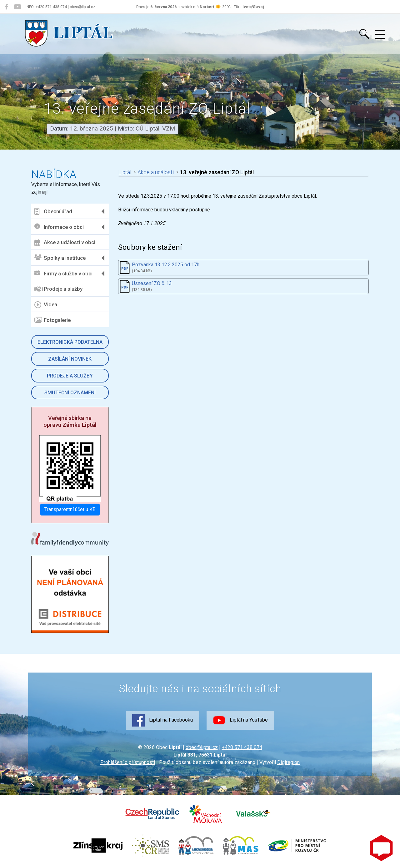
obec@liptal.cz (202, 747)
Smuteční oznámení (70, 393)
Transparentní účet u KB (70, 509)
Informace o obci (59, 227)
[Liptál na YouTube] (17, 7)
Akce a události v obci (65, 243)
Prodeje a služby (58, 289)
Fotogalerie (52, 320)
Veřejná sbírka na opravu (70, 421)
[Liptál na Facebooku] (6, 7)
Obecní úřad (53, 211)
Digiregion (288, 762)
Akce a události (156, 172)
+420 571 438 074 (242, 747)
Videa (46, 305)
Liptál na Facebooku (162, 720)
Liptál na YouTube (240, 720)
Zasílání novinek (70, 359)
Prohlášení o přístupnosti (128, 762)
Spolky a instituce (60, 258)
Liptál (125, 172)
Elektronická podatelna (70, 342)
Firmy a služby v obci (63, 273)
